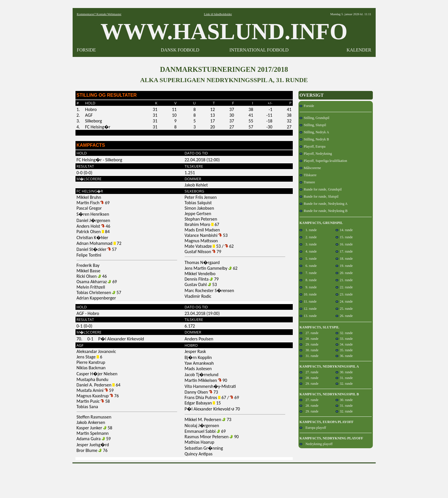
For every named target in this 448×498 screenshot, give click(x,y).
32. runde (344, 333)
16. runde (344, 244)
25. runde (344, 309)
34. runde (344, 344)
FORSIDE (86, 50)
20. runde (344, 273)
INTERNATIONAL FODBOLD (259, 50)
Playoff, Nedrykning (316, 154)
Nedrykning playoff (316, 444)
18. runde (344, 259)
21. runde (344, 280)
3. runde (308, 244)
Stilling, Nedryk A (314, 132)
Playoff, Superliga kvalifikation (323, 161)
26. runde (344, 316)
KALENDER (359, 50)
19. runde (344, 266)
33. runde (344, 339)
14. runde (344, 230)
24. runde (344, 301)
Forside (307, 106)
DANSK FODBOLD (180, 50)
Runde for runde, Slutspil (319, 197)
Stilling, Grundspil (314, 118)
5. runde (308, 259)
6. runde (308, 266)
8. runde (308, 280)
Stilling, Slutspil (313, 125)
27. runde (309, 333)
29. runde (309, 344)
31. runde (309, 356)
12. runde (308, 309)
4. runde (308, 251)
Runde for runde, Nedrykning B (324, 211)
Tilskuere (308, 175)
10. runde (308, 294)
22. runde (344, 287)
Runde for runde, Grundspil (321, 189)
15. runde (344, 237)
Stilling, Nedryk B (314, 139)
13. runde (308, 316)
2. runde (308, 237)
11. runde (308, 301)
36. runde (344, 356)
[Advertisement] (224, 479)
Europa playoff (313, 428)
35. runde (344, 350)
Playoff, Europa (313, 146)
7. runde (308, 273)
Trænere (307, 182)
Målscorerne (310, 168)
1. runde (308, 230)
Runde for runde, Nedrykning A (324, 204)
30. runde (309, 350)
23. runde (344, 294)
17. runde (344, 251)
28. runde (309, 339)
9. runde (308, 287)
